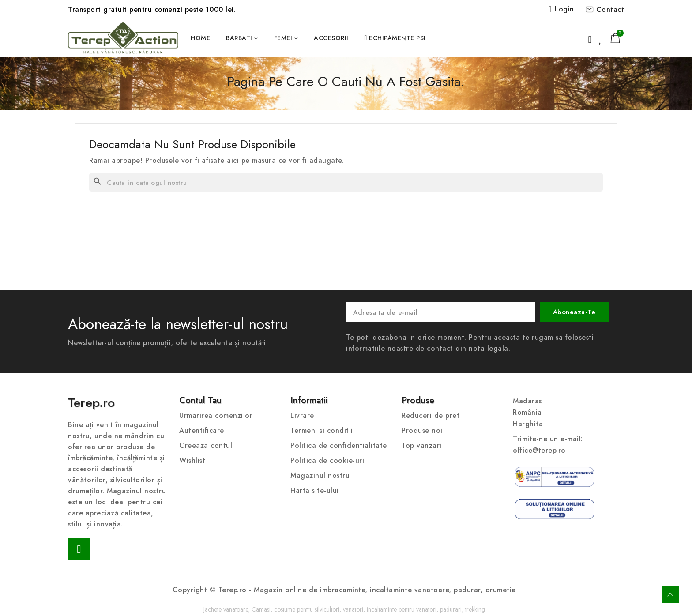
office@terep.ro (539, 450)
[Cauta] (346, 182)
